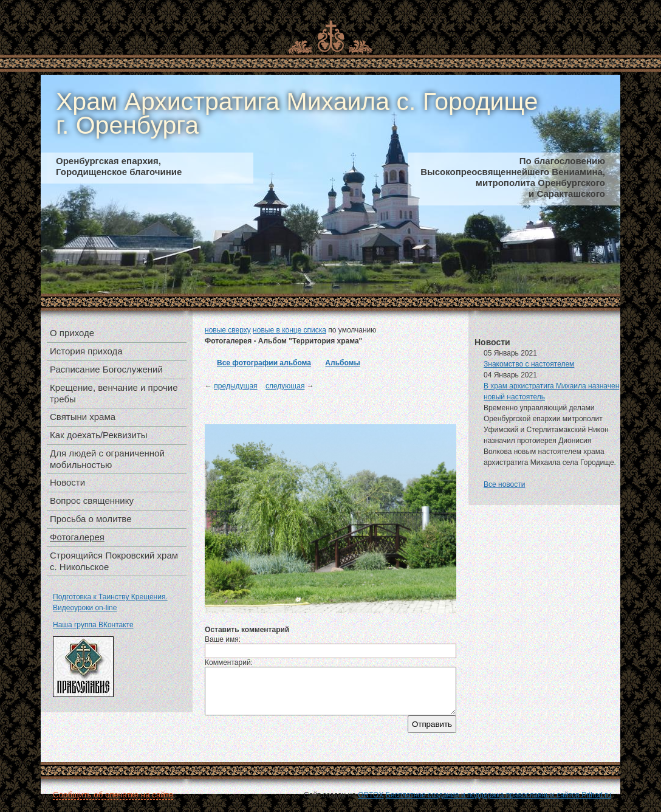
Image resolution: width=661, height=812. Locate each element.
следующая (285, 386)
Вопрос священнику (92, 501)
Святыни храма (83, 417)
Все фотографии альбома (264, 363)
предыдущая (235, 386)
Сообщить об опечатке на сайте (113, 795)
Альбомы (342, 363)
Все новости (504, 484)
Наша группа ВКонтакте (93, 625)
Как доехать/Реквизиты (99, 435)
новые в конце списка (289, 330)
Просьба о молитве (91, 519)
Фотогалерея (77, 537)
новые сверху (228, 330)
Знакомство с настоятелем (529, 364)
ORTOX (371, 795)
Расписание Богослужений (106, 369)
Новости (67, 482)
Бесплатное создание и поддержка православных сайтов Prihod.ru (498, 795)
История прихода (86, 351)
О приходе (72, 333)
